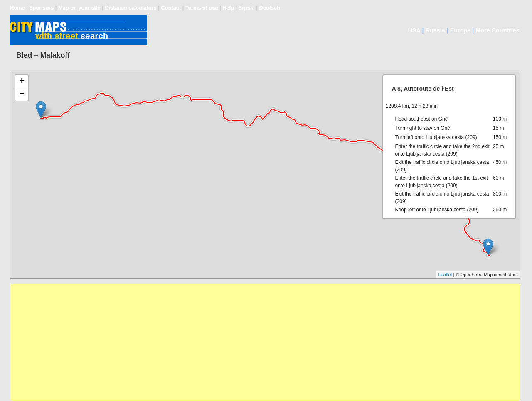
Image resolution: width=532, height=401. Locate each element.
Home (17, 8)
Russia (435, 30)
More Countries (498, 30)
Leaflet (445, 275)
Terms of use (202, 8)
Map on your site (79, 8)
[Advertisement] (260, 342)
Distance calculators (131, 8)
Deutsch (270, 8)
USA (414, 30)
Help (228, 8)
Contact (171, 8)
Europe (461, 30)
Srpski (247, 8)
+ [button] (22, 82)
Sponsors (41, 8)
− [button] (22, 94)
